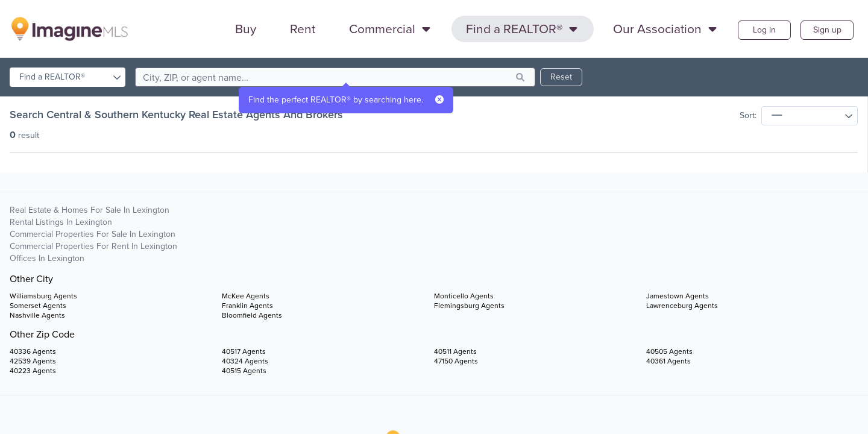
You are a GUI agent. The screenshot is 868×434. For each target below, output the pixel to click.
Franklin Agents (247, 306)
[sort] (810, 116)
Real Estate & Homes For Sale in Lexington (90, 210)
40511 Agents (455, 351)
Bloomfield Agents (252, 315)
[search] (335, 77)
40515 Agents (244, 371)
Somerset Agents (38, 306)
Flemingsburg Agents (469, 306)
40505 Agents (669, 351)
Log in (764, 30)
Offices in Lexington (47, 258)
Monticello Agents (464, 296)
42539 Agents (33, 361)
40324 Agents (245, 361)
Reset (561, 77)
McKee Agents (246, 296)
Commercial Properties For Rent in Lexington (93, 246)
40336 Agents (33, 351)
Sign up (827, 30)
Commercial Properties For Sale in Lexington (93, 234)
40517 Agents (244, 351)
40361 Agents (668, 361)
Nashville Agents (37, 315)
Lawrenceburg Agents (682, 306)
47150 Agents (456, 361)
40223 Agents (33, 371)
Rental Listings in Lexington (61, 222)
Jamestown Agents (678, 296)
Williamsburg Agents (43, 296)
